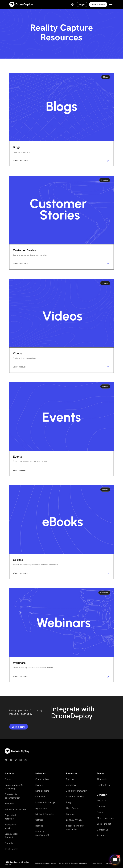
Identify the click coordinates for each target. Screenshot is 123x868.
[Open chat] (115, 860)
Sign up (70, 779)
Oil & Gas (40, 796)
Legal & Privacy (74, 820)
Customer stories (75, 796)
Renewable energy (45, 802)
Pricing (8, 779)
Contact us (103, 830)
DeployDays (103, 785)
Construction (42, 779)
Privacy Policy (96, 863)
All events (102, 779)
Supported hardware (10, 817)
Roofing (39, 826)
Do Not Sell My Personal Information (73, 863)
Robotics (9, 803)
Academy (71, 785)
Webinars (71, 814)
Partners (101, 835)
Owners (39, 785)
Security (9, 843)
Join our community (76, 791)
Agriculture (41, 808)
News (100, 812)
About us (102, 800)
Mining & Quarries (45, 814)
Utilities (39, 820)
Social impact (104, 824)
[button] (73, 5)
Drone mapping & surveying (14, 787)
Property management (42, 833)
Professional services (11, 826)
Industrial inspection (15, 809)
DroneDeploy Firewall (12, 836)
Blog (68, 802)
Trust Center (11, 849)
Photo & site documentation (12, 796)
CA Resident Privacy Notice (45, 863)
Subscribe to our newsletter (75, 827)
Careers (101, 806)
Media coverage (105, 818)
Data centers (42, 791)
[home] (21, 5)
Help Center (73, 808)
